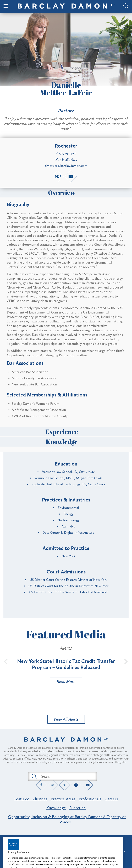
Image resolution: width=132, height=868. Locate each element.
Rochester (66, 146)
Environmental (68, 508)
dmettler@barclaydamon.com (66, 166)
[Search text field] (67, 776)
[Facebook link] (41, 785)
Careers (111, 799)
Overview (66, 192)
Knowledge (66, 442)
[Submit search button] (34, 776)
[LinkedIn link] (53, 785)
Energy (68, 514)
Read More (63, 682)
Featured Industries (31, 799)
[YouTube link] (88, 785)
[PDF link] (58, 176)
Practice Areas (63, 799)
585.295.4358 (68, 153)
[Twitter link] (65, 785)
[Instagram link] (76, 785)
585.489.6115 (68, 159)
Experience (66, 432)
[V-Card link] (71, 176)
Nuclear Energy (68, 520)
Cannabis (68, 526)
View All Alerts (66, 719)
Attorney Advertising (66, 841)
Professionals (90, 799)
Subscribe (78, 808)
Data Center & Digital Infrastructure (68, 532)
